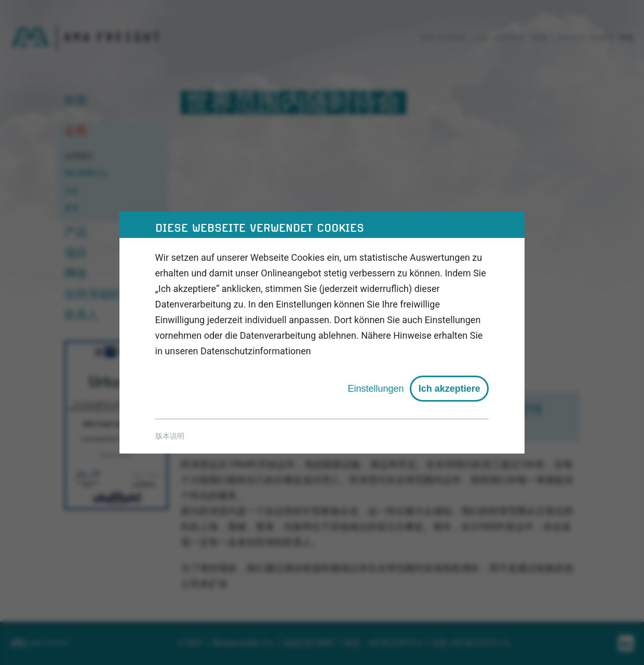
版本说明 (170, 436)
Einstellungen (375, 389)
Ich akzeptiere (450, 389)
